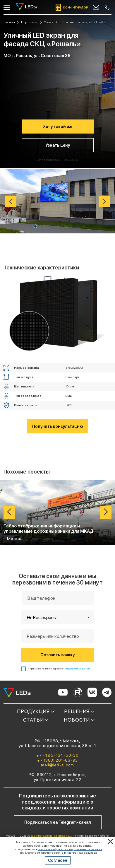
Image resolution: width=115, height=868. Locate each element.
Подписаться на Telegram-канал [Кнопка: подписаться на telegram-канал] (58, 822)
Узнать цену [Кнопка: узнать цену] (58, 145)
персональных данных (78, 669)
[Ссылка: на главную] (11, 22)
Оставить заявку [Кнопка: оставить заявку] (57, 655)
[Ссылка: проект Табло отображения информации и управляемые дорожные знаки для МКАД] (57, 512)
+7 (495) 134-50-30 (57, 755)
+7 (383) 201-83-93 (57, 760)
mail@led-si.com (57, 765)
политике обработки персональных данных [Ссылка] (70, 849)
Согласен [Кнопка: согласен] (58, 860)
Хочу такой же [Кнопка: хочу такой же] (58, 127)
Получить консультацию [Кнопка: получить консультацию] (57, 426)
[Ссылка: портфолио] (31, 22)
